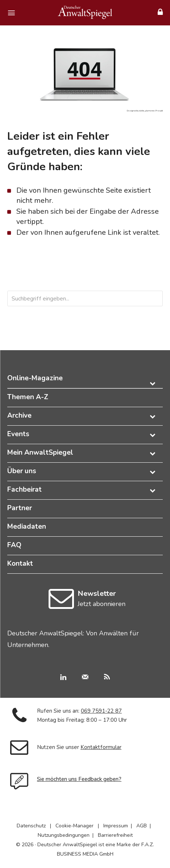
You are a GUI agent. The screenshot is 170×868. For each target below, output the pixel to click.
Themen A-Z (28, 397)
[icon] (61, 605)
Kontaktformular (101, 747)
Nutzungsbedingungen (64, 835)
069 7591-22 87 (101, 711)
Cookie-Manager (74, 826)
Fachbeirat (24, 490)
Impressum (116, 826)
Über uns (22, 471)
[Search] (143, 298)
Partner (20, 508)
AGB (142, 826)
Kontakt (20, 564)
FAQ (14, 545)
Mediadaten (27, 527)
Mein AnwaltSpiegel (40, 453)
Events (18, 434)
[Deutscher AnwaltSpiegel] (85, 12)
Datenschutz (31, 826)
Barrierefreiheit (115, 835)
